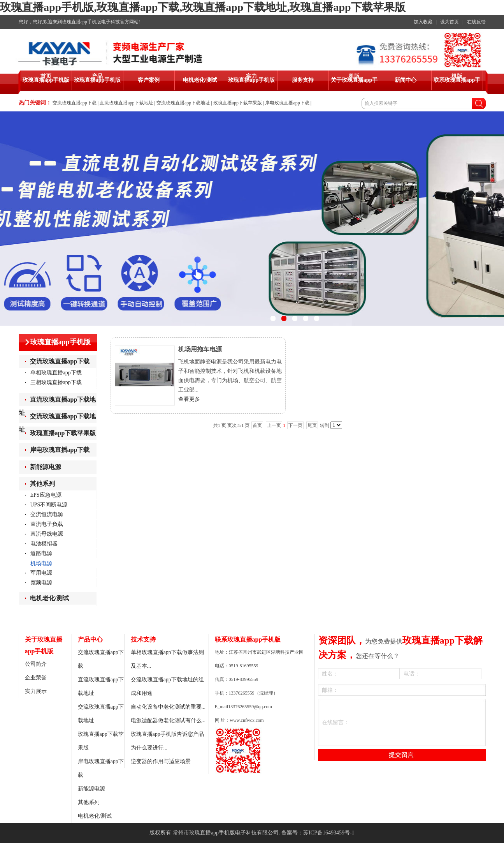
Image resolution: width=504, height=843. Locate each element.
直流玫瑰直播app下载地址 (126, 103)
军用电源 (41, 573)
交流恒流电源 (47, 514)
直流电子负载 (47, 524)
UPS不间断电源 (49, 505)
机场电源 (41, 563)
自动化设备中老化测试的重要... (168, 707)
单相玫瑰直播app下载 (56, 373)
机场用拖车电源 (200, 349)
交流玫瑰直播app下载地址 (183, 103)
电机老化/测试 (49, 598)
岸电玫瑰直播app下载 (287, 103)
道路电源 (41, 553)
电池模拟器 (44, 544)
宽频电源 (41, 583)
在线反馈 (476, 22)
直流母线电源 (47, 534)
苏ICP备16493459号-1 (329, 833)
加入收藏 (423, 22)
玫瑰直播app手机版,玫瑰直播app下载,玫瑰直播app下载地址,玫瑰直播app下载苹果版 (203, 7)
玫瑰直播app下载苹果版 (238, 103)
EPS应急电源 (46, 495)
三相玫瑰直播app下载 (56, 382)
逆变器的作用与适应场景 (161, 761)
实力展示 (36, 691)
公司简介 (36, 664)
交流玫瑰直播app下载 (75, 103)
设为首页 (450, 22)
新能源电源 (46, 467)
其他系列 (42, 484)
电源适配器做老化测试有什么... (168, 720)
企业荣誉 (36, 678)
